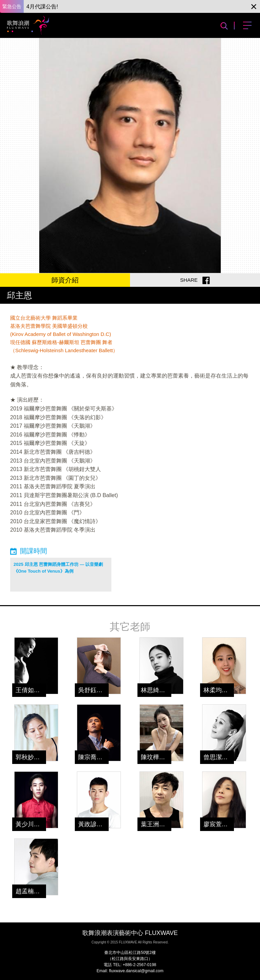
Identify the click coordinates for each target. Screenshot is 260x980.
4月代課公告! (42, 7)
